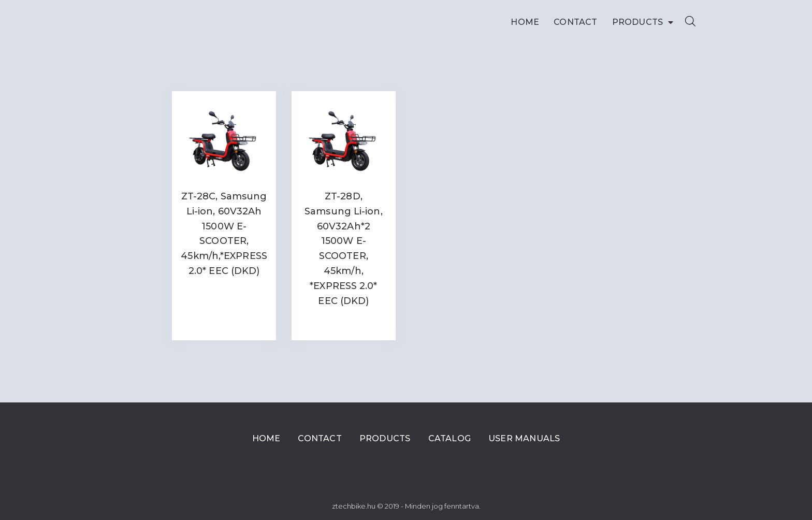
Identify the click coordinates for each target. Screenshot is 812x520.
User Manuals (524, 438)
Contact (575, 22)
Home (525, 22)
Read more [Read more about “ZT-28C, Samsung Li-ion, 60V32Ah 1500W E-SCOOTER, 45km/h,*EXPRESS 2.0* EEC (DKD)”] (224, 292)
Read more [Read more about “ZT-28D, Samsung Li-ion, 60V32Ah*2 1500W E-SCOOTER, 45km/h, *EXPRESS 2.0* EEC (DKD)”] (343, 322)
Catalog (450, 438)
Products (643, 22)
